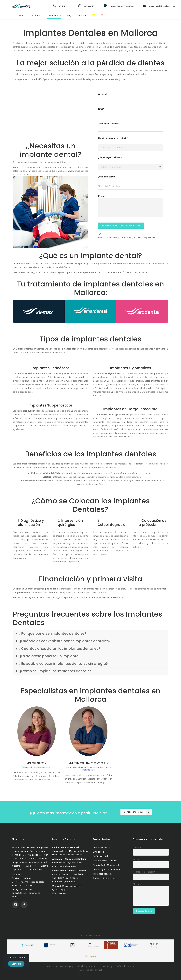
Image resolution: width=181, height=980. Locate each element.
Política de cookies (125, 966)
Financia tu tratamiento (22, 886)
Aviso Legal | (109, 966)
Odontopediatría (101, 847)
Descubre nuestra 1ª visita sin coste (28, 882)
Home (15, 897)
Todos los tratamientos (105, 878)
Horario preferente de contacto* (113, 138)
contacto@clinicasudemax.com (68, 886)
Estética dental (100, 856)
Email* (130, 113)
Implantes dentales (103, 874)
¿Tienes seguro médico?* (110, 157)
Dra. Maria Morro (36, 763)
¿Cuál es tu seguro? (107, 177)
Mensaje (130, 207)
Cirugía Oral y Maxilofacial (106, 865)
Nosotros (17, 875)
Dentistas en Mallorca (22, 878)
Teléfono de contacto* (130, 128)
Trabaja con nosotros (22, 889)
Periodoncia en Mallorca (105, 861)
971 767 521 (60, 890)
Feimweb (98, 970)
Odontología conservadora (106, 869)
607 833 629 (60, 893)
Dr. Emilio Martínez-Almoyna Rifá (88, 763)
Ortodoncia (98, 852)
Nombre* (130, 99)
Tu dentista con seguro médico (26, 893)
